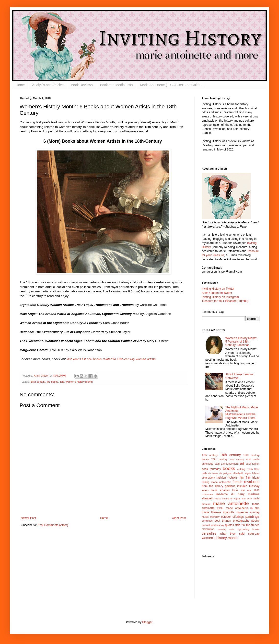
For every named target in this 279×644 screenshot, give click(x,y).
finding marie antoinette (216, 482)
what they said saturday (240, 534)
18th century (38, 382)
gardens (230, 486)
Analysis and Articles (48, 85)
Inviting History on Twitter (218, 289)
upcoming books (249, 529)
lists (62, 382)
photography (241, 521)
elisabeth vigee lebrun (246, 473)
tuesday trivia (226, 529)
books (55, 382)
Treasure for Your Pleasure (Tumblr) (225, 301)
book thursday (211, 469)
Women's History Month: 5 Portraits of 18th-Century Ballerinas (241, 342)
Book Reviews (82, 85)
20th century (219, 459)
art (48, 382)
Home (20, 85)
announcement (230, 464)
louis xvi (238, 490)
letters (205, 490)
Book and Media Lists (116, 85)
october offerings (232, 517)
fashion (221, 478)
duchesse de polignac (220, 473)
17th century (210, 455)
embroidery (208, 478)
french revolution (246, 482)
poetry (255, 521)
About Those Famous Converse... (239, 376)
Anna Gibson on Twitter (217, 293)
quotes (230, 525)
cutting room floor (248, 469)
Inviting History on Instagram (220, 297)
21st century (237, 459)
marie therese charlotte (218, 512)
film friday (253, 478)
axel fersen (253, 464)
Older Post (179, 518)
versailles (209, 533)
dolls (204, 473)
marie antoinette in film (243, 508)
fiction (232, 477)
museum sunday (248, 512)
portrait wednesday (213, 525)
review (240, 525)
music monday (211, 517)
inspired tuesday (248, 486)
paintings (252, 517)
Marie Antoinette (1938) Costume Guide (170, 85)
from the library (212, 486)
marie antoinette (231, 503)
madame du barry (230, 494)
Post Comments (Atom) (53, 525)
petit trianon (223, 521)
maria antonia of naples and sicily (233, 499)
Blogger (147, 622)
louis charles (221, 490)
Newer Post (28, 518)
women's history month (79, 382)
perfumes (207, 521)
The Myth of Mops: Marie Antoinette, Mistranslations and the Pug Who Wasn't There (242, 413)
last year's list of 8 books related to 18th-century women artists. (111, 359)
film (241, 477)
